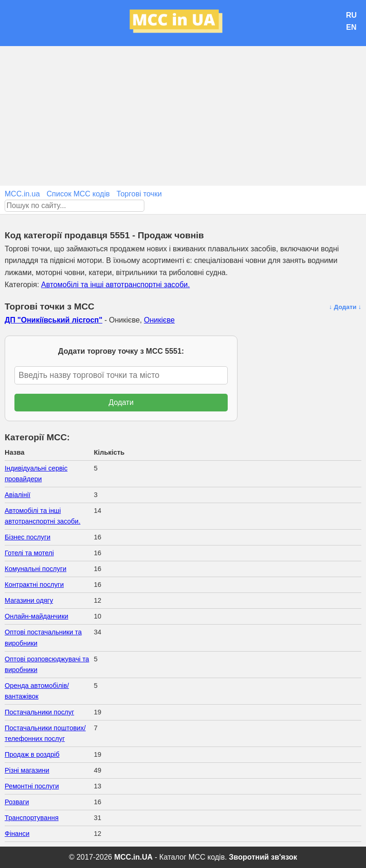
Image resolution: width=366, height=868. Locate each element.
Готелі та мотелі (29, 553)
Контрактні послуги (34, 585)
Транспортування (32, 818)
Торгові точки (139, 194)
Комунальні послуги (36, 569)
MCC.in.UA (133, 857)
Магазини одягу (29, 600)
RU (351, 15)
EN (351, 27)
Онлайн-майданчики (36, 616)
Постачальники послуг (39, 712)
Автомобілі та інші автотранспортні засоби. (115, 285)
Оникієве (159, 320)
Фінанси (17, 834)
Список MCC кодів (78, 194)
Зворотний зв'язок (263, 857)
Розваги (17, 802)
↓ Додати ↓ (345, 307)
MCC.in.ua (22, 194)
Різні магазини (27, 770)
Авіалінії (17, 495)
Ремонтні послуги (32, 786)
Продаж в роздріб (32, 754)
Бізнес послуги (27, 537)
